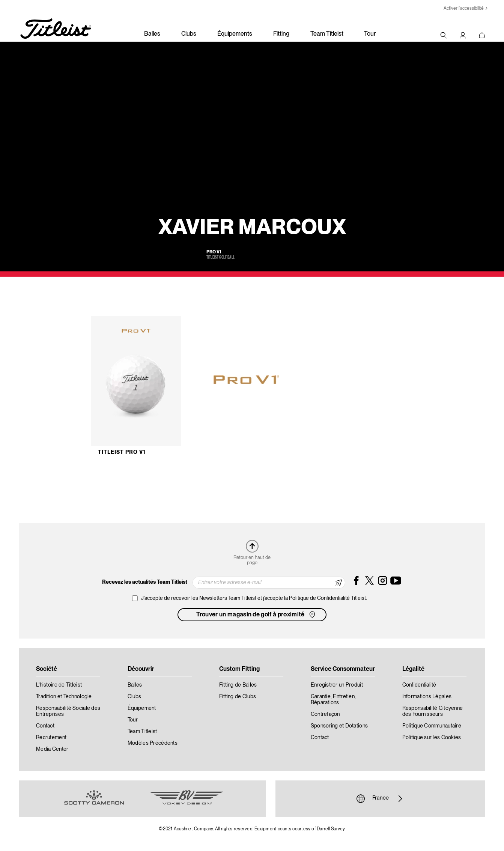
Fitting (281, 34)
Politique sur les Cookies (432, 738)
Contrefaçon (325, 714)
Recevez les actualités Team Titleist (145, 582)
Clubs (189, 34)
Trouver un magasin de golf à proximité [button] (256, 615)
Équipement (142, 708)
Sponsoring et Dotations (339, 726)
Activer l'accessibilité (464, 8)
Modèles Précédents (153, 743)
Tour (370, 34)
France (381, 798)
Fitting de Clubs (238, 697)
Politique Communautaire (432, 726)
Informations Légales (427, 697)
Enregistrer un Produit (337, 685)
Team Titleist (327, 34)
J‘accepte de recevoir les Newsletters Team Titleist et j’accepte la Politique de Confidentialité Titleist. (254, 598)
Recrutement (51, 738)
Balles (152, 34)
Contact (45, 726)
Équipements (235, 34)
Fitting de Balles (238, 685)
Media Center (52, 749)
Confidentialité (419, 685)
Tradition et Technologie (64, 697)
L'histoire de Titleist (59, 685)
